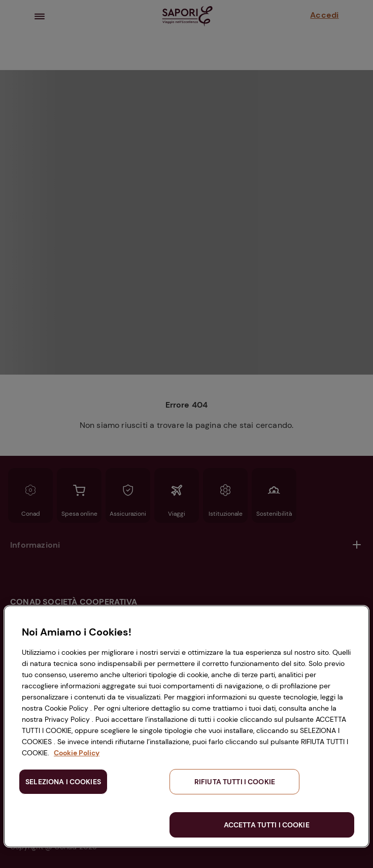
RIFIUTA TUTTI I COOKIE (235, 782)
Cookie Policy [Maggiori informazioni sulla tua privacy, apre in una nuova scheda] (77, 753)
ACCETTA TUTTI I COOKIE (267, 825)
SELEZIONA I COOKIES (63, 782)
